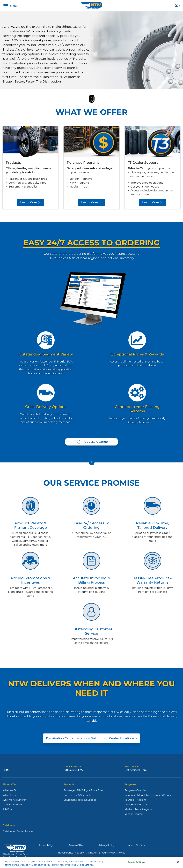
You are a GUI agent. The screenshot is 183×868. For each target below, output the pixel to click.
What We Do (10, 790)
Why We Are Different (15, 800)
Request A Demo (95, 442)
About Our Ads (137, 845)
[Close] (178, 863)
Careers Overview (13, 805)
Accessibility (46, 845)
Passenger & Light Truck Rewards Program (149, 795)
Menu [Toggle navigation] (11, 6)
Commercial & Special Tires (79, 795)
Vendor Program (134, 814)
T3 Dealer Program (135, 800)
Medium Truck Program (138, 809)
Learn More (30, 202)
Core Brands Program (137, 805)
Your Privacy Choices (113, 853)
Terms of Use (76, 845)
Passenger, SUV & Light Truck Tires (83, 790)
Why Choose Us (12, 795)
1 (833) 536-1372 (73, 770)
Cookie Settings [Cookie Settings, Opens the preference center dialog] (136, 863)
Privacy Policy (106, 845)
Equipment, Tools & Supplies (80, 800)
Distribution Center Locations (91, 738)
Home (7, 770)
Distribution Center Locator (18, 831)
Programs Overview (136, 790)
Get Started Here (136, 770)
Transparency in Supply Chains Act (78, 853)
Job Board (8, 809)
